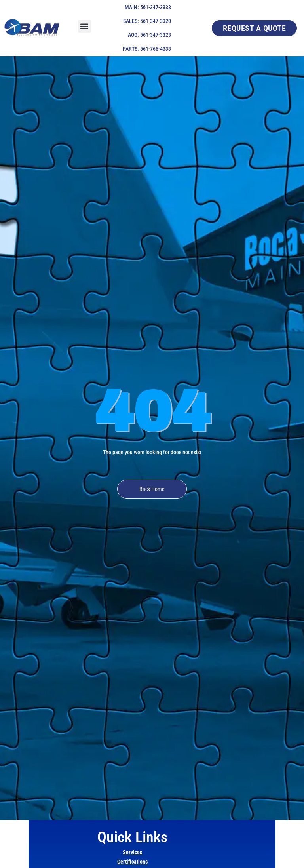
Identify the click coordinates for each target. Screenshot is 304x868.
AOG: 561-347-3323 (149, 35)
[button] (85, 26)
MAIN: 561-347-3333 (148, 7)
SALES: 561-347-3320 (147, 21)
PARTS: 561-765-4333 (147, 49)
